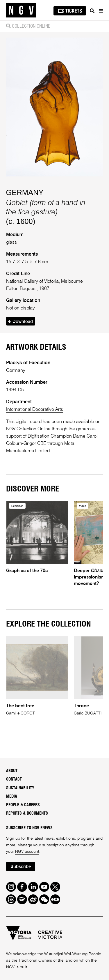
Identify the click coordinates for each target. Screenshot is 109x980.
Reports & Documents (27, 813)
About (12, 771)
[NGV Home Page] (21, 10)
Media (12, 797)
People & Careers (23, 805)
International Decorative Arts (35, 409)
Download (20, 322)
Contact (14, 779)
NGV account (27, 852)
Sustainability (20, 788)
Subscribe (21, 867)
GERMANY (25, 192)
